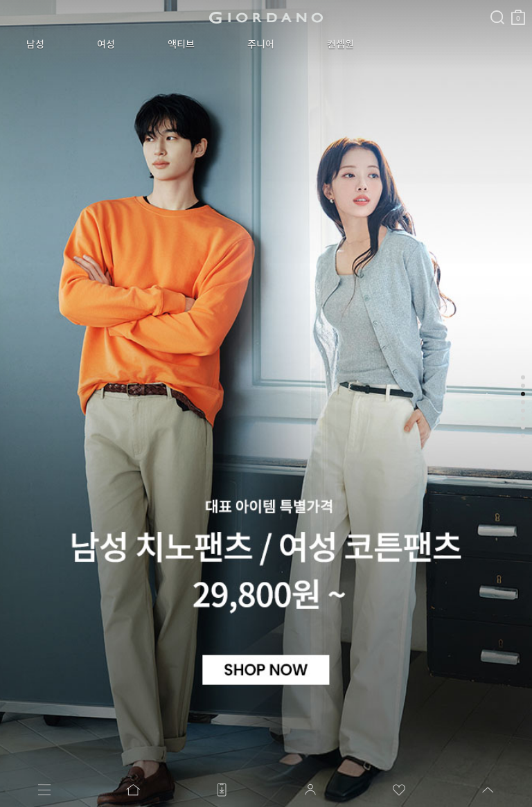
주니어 (261, 44)
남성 (35, 44)
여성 (106, 44)
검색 (497, 6)
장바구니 (518, 12)
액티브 (181, 44)
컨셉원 (340, 44)
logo (266, 17)
